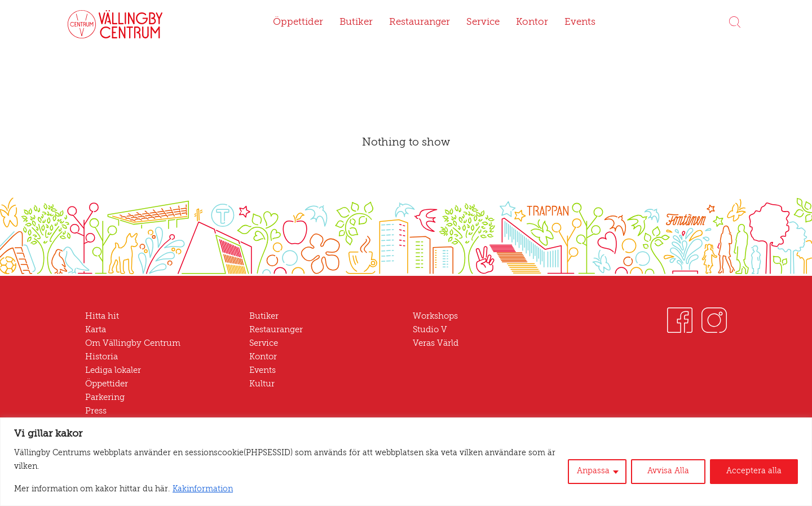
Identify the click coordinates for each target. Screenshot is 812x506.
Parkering (104, 398)
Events (574, 23)
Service (481, 23)
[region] (406, 468)
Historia (100, 357)
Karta (96, 330)
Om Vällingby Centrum (129, 344)
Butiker (357, 23)
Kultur (261, 384)
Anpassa (603, 478)
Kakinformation (178, 490)
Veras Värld (435, 344)
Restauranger (419, 23)
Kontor (528, 23)
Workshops (434, 317)
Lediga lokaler (112, 371)
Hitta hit (100, 317)
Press (96, 412)
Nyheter (100, 425)
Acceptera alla (756, 478)
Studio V (429, 330)
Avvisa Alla (675, 478)
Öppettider (303, 23)
